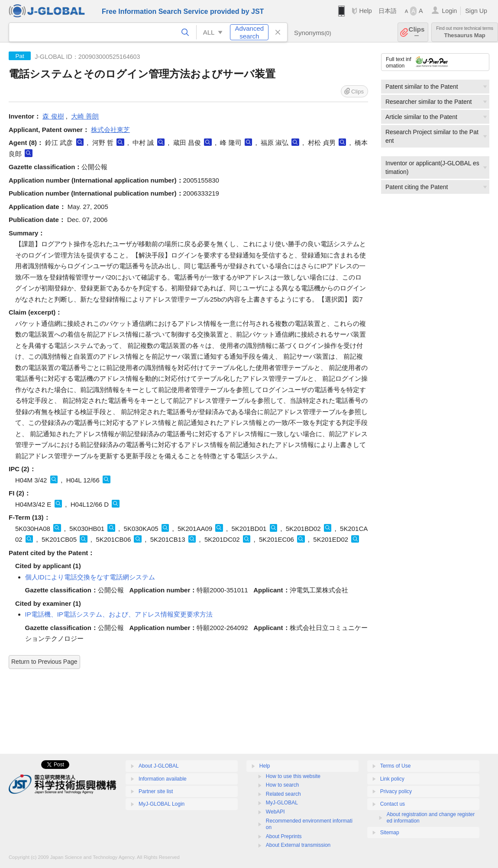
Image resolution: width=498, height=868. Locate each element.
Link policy (392, 779)
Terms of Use (396, 766)
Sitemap (390, 833)
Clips (417, 32)
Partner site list (156, 791)
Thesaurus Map (465, 32)
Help (365, 11)
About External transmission (298, 845)
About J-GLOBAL (159, 766)
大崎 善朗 (85, 116)
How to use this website (293, 776)
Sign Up (476, 11)
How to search (283, 785)
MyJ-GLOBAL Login (162, 804)
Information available (163, 779)
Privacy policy (396, 791)
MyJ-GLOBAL (282, 803)
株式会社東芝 (110, 130)
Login (449, 11)
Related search (283, 794)
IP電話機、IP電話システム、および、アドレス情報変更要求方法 (119, 614)
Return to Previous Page (44, 662)
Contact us (393, 804)
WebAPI (275, 812)
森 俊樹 (53, 116)
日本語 (388, 11)
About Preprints (284, 836)
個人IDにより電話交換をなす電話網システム (90, 577)
